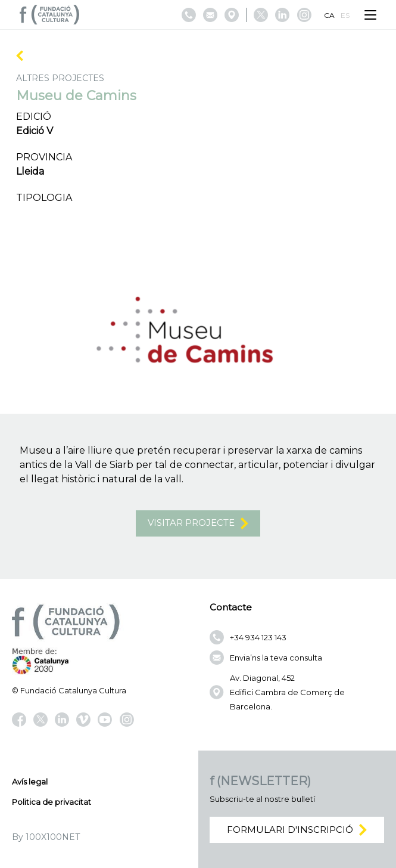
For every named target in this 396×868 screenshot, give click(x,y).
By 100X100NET (46, 837)
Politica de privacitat (52, 802)
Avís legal (30, 782)
